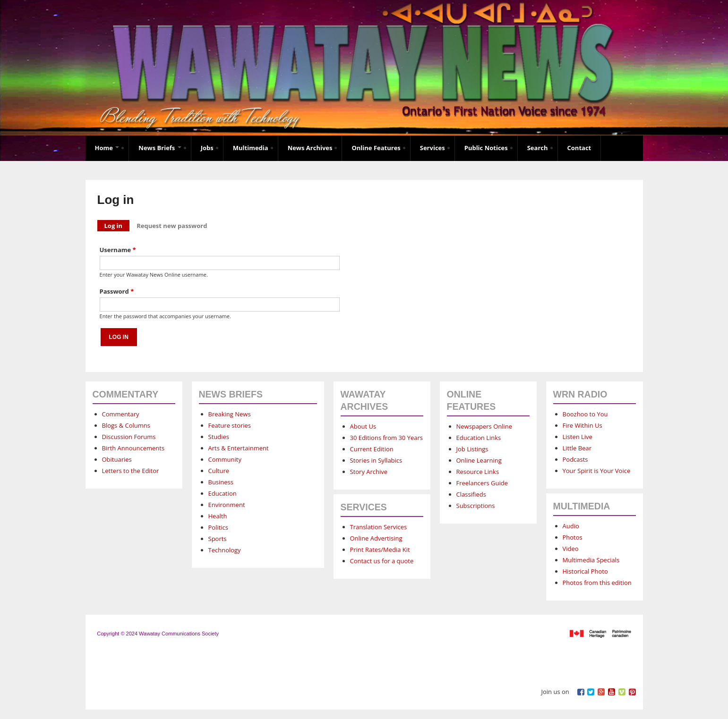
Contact (579, 148)
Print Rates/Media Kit (380, 550)
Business (221, 482)
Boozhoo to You (585, 414)
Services (433, 148)
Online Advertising (376, 538)
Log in (117, 225)
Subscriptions (476, 506)
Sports (218, 539)
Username (118, 250)
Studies (219, 437)
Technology (225, 550)
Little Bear (577, 448)
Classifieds (471, 494)
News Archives (310, 148)
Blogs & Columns (126, 425)
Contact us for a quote (382, 561)
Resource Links (478, 472)
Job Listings (472, 449)
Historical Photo (585, 571)
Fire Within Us (582, 425)
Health (218, 516)
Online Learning (479, 460)
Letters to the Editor (131, 471)
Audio (571, 526)
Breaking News (230, 414)
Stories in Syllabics (376, 460)
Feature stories (230, 425)
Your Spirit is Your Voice (597, 471)
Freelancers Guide (482, 483)
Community (225, 459)
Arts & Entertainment (239, 448)
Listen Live (578, 437)
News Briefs (160, 148)
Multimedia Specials (591, 560)
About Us (363, 426)
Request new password (172, 226)
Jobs (207, 148)
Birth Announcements (133, 448)
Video (571, 549)
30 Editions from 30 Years (386, 438)
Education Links (479, 438)
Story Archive (369, 472)
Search (538, 148)
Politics (218, 527)
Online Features (376, 148)
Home (107, 148)
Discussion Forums (129, 437)
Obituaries (117, 459)
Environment (227, 505)
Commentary (121, 414)
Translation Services (379, 527)
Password (117, 291)
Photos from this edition (597, 583)
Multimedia (251, 148)
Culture (219, 471)
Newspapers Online (484, 426)
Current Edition (372, 449)
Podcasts (575, 459)
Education (223, 493)
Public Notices (486, 148)
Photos (573, 537)
